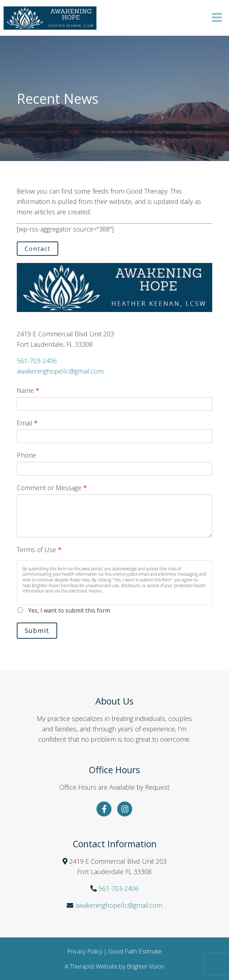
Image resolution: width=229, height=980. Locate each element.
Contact (38, 249)
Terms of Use (39, 550)
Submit (37, 630)
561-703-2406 (37, 361)
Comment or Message (52, 488)
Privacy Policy (85, 951)
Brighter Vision (146, 966)
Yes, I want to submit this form (69, 610)
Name (28, 390)
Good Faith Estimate (135, 951)
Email (27, 423)
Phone (26, 455)
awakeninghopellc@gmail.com (60, 371)
